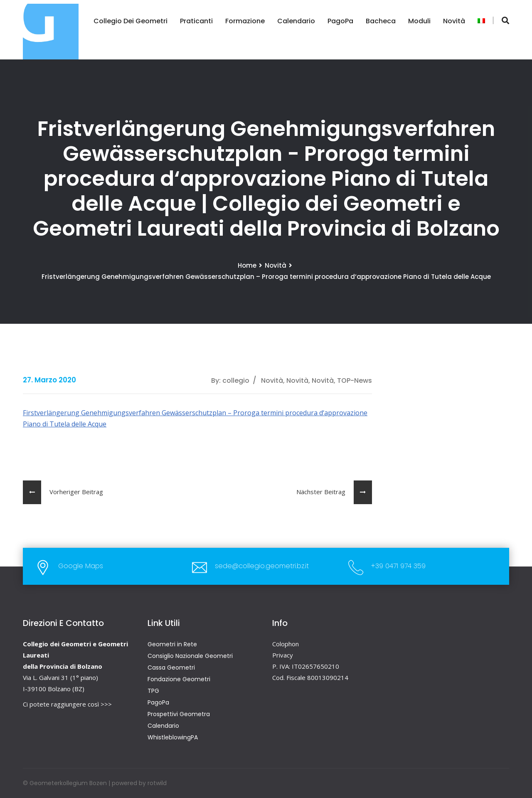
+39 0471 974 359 (398, 566)
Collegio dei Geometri (130, 21)
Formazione (245, 21)
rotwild (157, 783)
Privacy (283, 655)
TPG (153, 691)
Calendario (296, 21)
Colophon (286, 644)
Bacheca (380, 21)
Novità (454, 21)
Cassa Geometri (171, 667)
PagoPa (340, 21)
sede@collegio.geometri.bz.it (262, 566)
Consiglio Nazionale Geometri (190, 656)
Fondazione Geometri (179, 679)
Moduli (419, 21)
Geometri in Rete (172, 644)
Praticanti (196, 21)
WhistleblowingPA (173, 737)
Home (247, 265)
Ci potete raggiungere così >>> (67, 704)
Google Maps (81, 566)
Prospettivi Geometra (179, 714)
